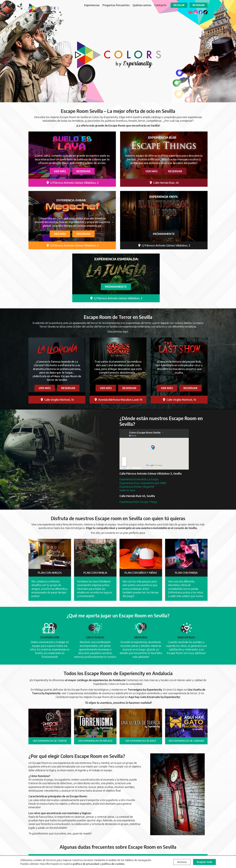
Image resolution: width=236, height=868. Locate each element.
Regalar (179, 5)
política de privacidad (86, 864)
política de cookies (113, 864)
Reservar (199, 5)
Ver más (60, 171)
